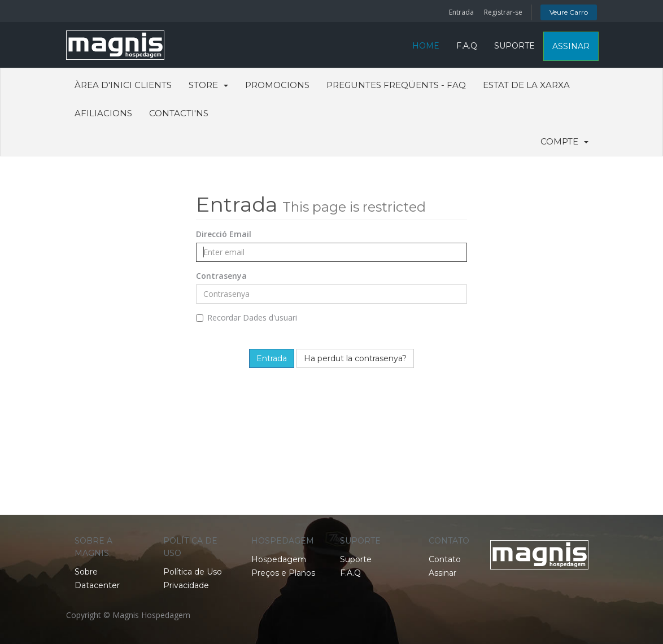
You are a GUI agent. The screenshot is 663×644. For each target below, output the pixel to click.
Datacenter (97, 585)
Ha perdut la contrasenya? (355, 358)
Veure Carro (569, 12)
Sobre (86, 572)
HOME (426, 46)
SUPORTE (514, 46)
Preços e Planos (283, 573)
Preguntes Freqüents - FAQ (396, 85)
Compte (564, 141)
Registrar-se (503, 12)
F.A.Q (467, 46)
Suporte (356, 559)
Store (208, 85)
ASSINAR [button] (571, 46)
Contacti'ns (179, 113)
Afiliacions (103, 113)
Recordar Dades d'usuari (247, 317)
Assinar (442, 573)
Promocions (277, 85)
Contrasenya (221, 276)
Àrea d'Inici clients (123, 85)
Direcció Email (224, 234)
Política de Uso (193, 572)
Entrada (461, 12)
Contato (445, 559)
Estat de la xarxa (526, 85)
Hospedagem (279, 559)
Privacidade (186, 585)
